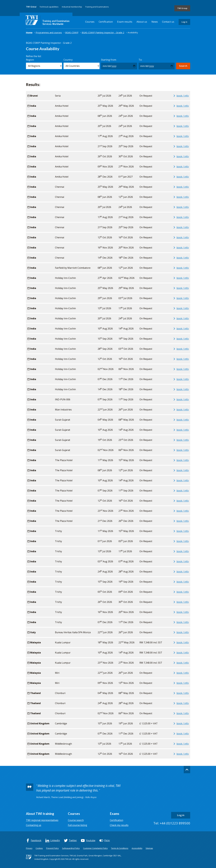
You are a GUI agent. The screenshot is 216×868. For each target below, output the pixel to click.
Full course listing (77, 825)
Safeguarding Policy (71, 848)
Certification (106, 22)
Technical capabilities (49, 7)
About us (142, 22)
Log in (184, 22)
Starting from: (109, 60)
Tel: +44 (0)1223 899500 (172, 823)
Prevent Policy (52, 848)
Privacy (29, 848)
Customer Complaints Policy (95, 848)
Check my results (119, 825)
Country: (68, 60)
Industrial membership (72, 7)
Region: (30, 60)
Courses (90, 22)
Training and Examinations (97, 7)
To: (140, 60)
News (155, 22)
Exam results (125, 22)
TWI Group (182, 8)
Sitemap (149, 848)
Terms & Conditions (120, 848)
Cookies (39, 848)
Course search (76, 820)
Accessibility (137, 848)
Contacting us (34, 825)
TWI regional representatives (42, 820)
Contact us (168, 22)
